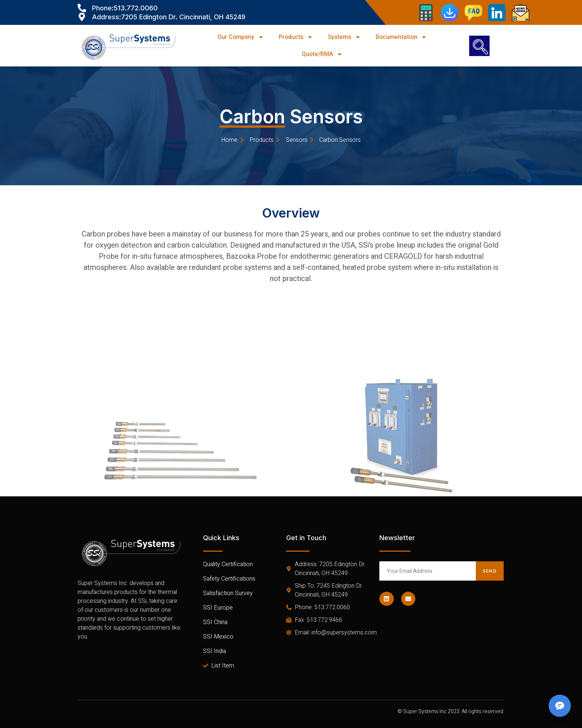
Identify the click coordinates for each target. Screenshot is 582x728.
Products (296, 37)
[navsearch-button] (479, 46)
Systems (344, 37)
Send (490, 571)
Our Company (241, 37)
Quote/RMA (322, 54)
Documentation (401, 37)
